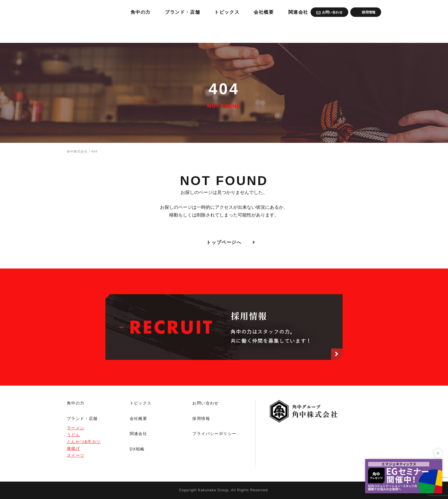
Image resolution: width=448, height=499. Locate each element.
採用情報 (201, 418)
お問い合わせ (205, 403)
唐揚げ (73, 448)
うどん (73, 435)
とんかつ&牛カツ (84, 442)
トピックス (293, 31)
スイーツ (76, 455)
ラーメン (76, 428)
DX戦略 (137, 449)
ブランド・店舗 (245, 31)
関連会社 (370, 31)
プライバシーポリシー (214, 434)
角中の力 (200, 31)
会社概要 (333, 31)
